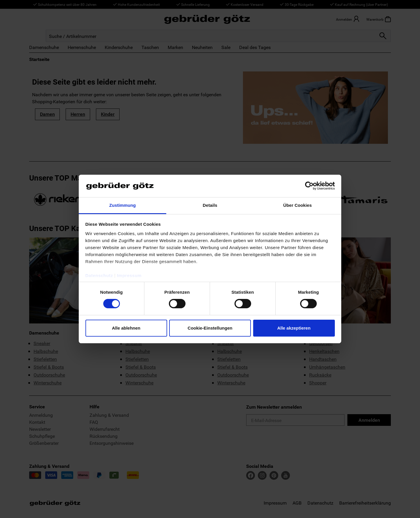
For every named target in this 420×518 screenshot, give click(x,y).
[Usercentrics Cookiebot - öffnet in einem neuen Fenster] (309, 186)
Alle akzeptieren (294, 328)
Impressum (129, 275)
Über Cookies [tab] (297, 205)
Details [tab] (210, 205)
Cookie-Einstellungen (210, 328)
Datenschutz (99, 275)
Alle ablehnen (126, 328)
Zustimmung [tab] (123, 205)
